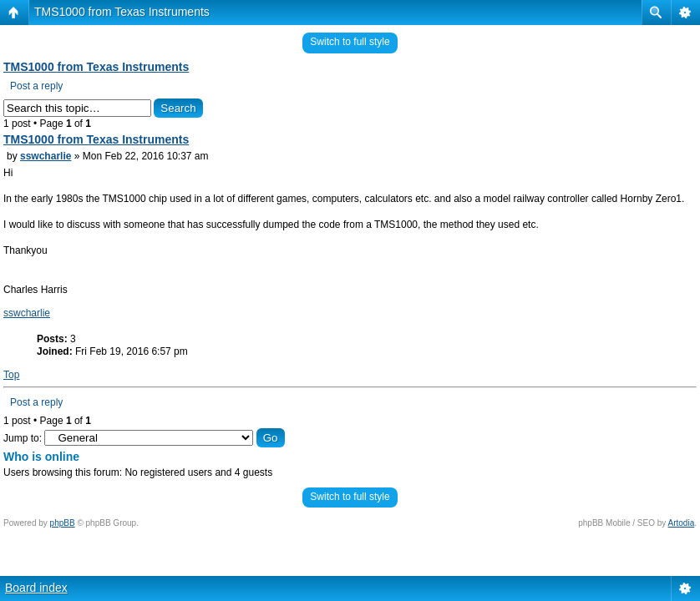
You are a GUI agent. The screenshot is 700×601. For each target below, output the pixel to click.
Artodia (682, 523)
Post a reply (36, 86)
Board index (36, 588)
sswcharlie (46, 156)
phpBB (63, 523)
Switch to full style (350, 42)
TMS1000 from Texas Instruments (122, 12)
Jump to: (23, 438)
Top (11, 375)
